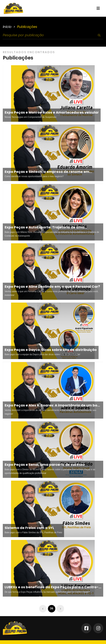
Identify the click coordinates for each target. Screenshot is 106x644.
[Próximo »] (60, 609)
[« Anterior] (43, 609)
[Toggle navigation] (98, 8)
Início (7, 27)
